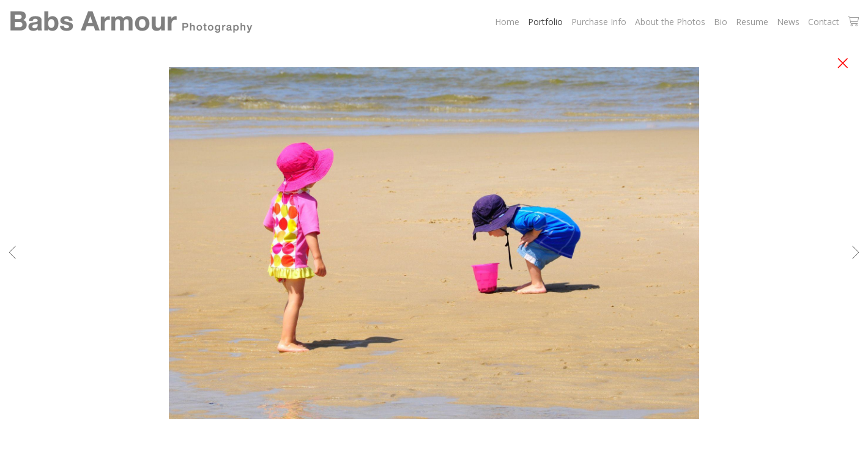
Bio (721, 22)
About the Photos (670, 22)
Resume (752, 22)
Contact (824, 22)
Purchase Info (599, 22)
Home (507, 22)
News (788, 22)
